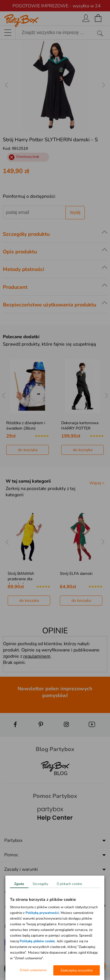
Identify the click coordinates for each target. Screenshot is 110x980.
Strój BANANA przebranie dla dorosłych (21, 579)
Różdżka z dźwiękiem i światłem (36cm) (26, 426)
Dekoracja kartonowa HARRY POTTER (80, 426)
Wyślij (75, 213)
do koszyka (28, 450)
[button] (11, 969)
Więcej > (97, 483)
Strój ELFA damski (76, 574)
